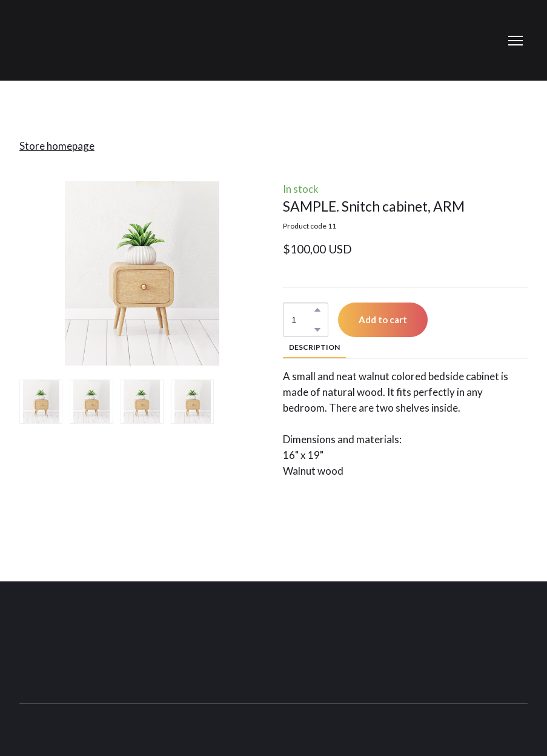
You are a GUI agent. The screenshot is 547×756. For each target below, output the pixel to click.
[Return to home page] (63, 638)
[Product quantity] (303, 320)
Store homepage (57, 146)
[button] (317, 310)
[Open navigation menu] (516, 41)
